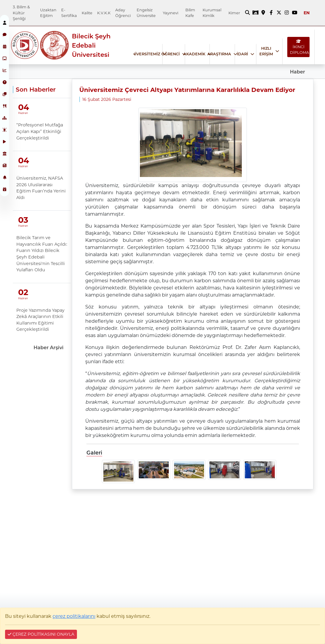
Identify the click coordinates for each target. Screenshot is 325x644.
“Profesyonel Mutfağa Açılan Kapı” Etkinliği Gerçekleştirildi (40, 131)
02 (23, 292)
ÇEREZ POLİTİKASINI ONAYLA (41, 634)
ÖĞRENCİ (171, 54)
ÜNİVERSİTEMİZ (145, 54)
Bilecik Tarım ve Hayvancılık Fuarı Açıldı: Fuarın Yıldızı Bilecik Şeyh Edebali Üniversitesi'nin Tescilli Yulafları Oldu (42, 254)
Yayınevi (171, 13)
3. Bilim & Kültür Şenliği (21, 13)
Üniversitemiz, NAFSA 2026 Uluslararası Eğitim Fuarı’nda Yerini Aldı (41, 188)
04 (24, 107)
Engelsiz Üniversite (146, 13)
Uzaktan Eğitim (48, 13)
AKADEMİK (194, 54)
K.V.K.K (104, 13)
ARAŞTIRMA (219, 54)
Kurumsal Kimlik (212, 13)
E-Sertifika (69, 13)
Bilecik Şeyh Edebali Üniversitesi (91, 45)
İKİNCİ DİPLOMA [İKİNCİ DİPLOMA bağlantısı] (299, 47)
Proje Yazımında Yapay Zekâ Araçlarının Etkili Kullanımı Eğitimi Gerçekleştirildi (40, 320)
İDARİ (242, 54)
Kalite (87, 13)
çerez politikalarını (74, 616)
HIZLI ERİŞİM (266, 51)
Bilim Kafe (190, 13)
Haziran (23, 113)
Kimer (234, 13)
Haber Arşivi (49, 348)
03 (23, 220)
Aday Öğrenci (123, 13)
